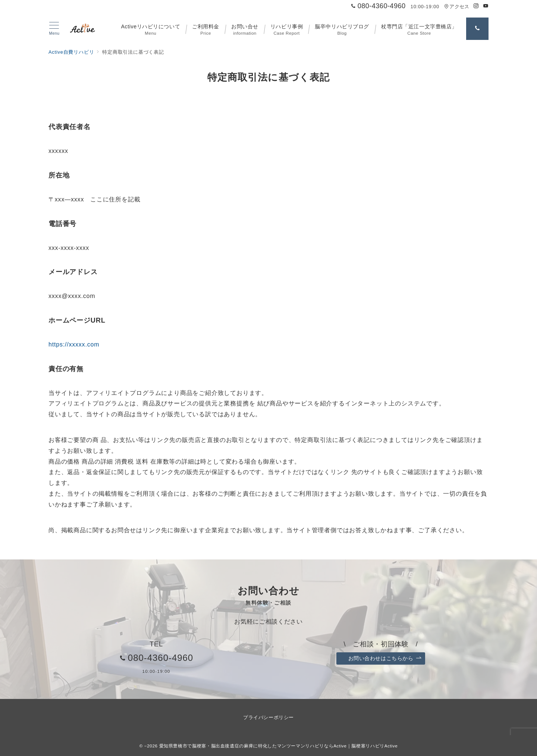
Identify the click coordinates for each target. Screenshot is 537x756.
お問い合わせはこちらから (385, 658)
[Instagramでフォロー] (476, 6)
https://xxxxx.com (74, 344)
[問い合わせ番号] (477, 29)
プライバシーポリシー (268, 717)
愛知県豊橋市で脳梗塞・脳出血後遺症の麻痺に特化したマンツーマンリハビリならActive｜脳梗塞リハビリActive (279, 746)
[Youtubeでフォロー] (486, 6)
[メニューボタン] (54, 29)
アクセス (457, 7)
